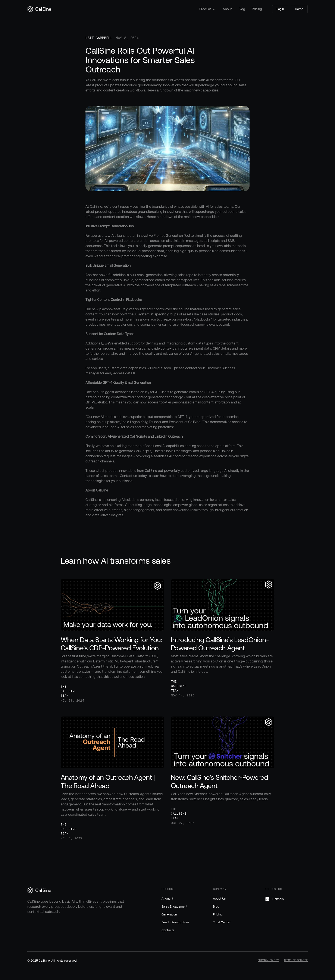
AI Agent (167, 899)
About (227, 9)
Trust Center (222, 922)
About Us (219, 899)
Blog (242, 9)
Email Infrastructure (175, 922)
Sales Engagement (174, 906)
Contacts (168, 930)
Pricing (257, 9)
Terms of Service (296, 960)
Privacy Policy (268, 960)
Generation (169, 914)
